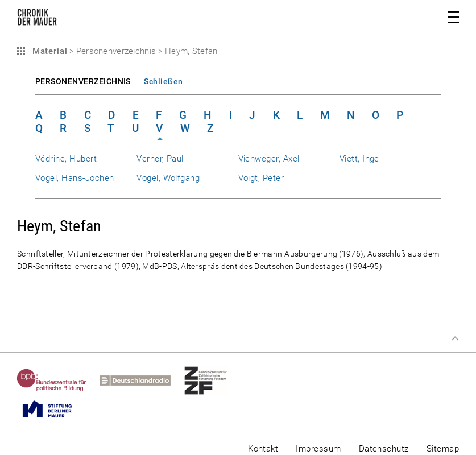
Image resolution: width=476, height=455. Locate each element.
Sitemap (443, 449)
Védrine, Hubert (66, 159)
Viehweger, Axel (269, 159)
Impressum (318, 449)
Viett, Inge (359, 159)
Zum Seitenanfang (455, 338)
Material (48, 51)
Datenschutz (384, 449)
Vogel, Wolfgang (168, 178)
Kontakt (263, 449)
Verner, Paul (160, 159)
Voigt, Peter (261, 178)
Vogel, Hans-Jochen (74, 178)
